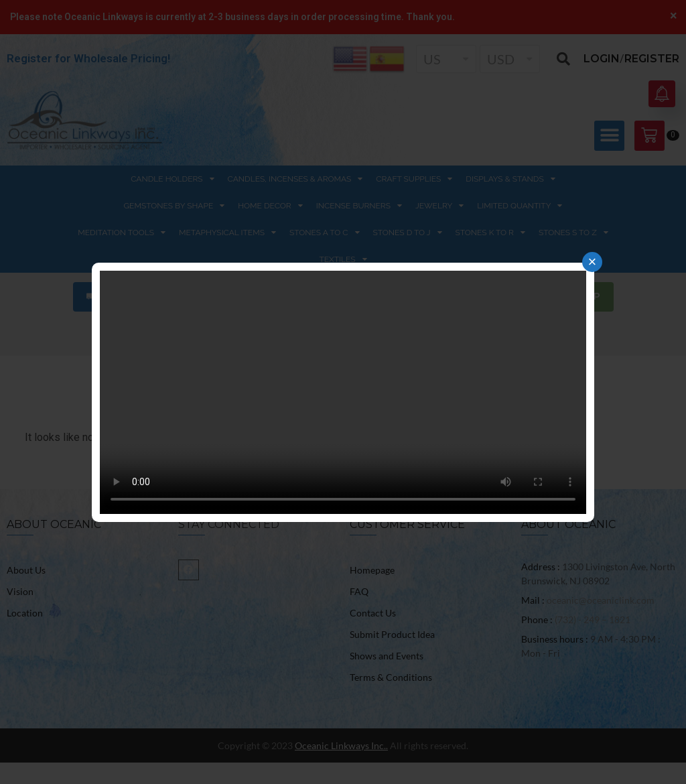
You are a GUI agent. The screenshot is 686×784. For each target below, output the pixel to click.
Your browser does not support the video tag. (343, 392)
